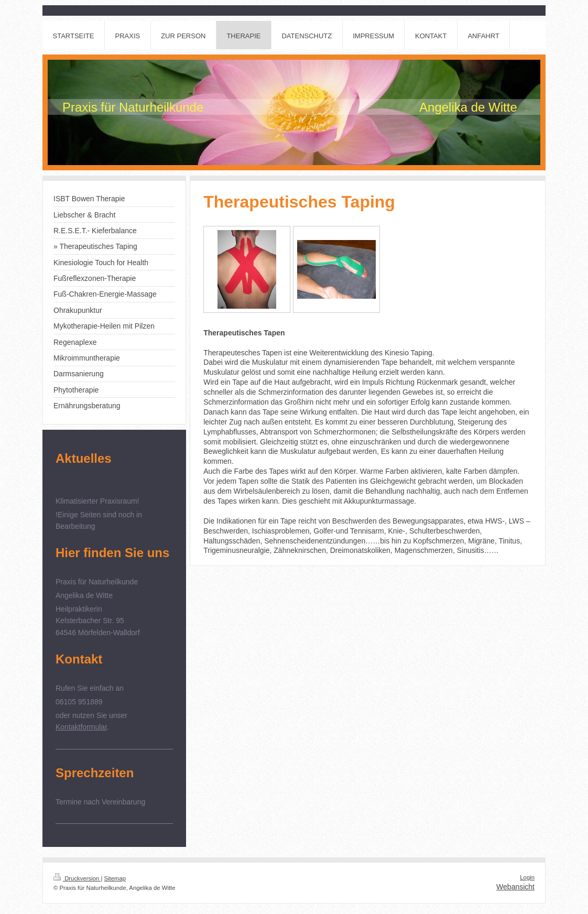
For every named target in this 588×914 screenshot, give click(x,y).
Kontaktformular (81, 727)
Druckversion (77, 878)
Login (527, 877)
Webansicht (515, 887)
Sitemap (115, 878)
